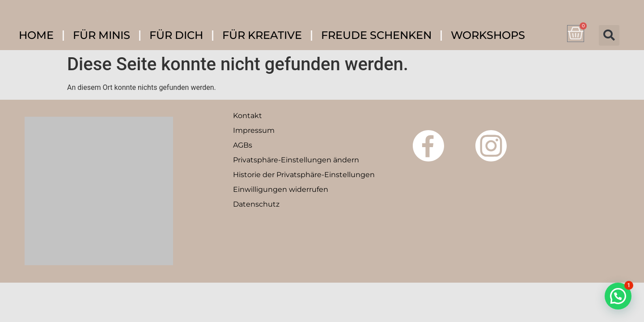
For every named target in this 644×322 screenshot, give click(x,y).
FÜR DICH (176, 35)
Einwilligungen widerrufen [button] (281, 189)
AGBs (243, 145)
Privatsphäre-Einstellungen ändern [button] (296, 160)
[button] (609, 35)
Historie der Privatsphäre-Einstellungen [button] (304, 175)
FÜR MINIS (102, 35)
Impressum (254, 130)
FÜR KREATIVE (262, 35)
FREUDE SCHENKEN (376, 35)
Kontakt (248, 116)
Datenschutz (256, 204)
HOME (36, 35)
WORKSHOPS (488, 35)
